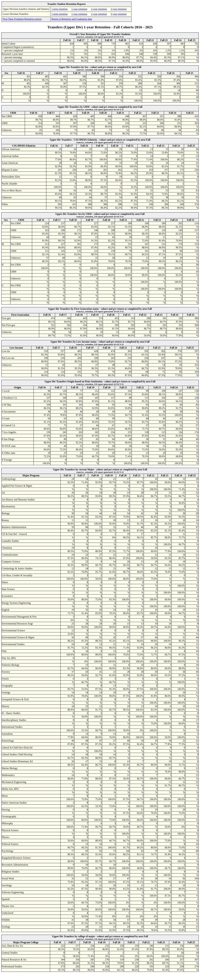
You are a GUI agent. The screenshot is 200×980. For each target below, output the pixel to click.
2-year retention (99, 9)
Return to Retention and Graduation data (72, 19)
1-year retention (79, 9)
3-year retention (119, 9)
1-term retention (60, 9)
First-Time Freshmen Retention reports (22, 19)
